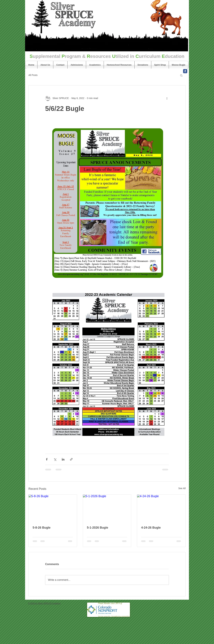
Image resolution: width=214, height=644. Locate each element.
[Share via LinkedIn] (63, 459)
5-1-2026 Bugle (98, 528)
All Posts (33, 75)
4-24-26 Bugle (151, 528)
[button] (181, 75)
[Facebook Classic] (185, 71)
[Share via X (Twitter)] (55, 459)
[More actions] (167, 98)
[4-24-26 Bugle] (161, 508)
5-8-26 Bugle (42, 528)
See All (182, 488)
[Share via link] (71, 459)
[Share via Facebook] (47, 459)
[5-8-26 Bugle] (53, 508)
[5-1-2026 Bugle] (107, 508)
